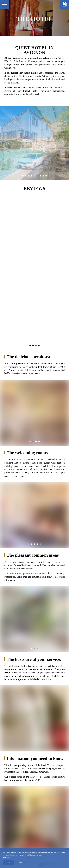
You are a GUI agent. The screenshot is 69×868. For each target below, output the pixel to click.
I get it (9, 862)
